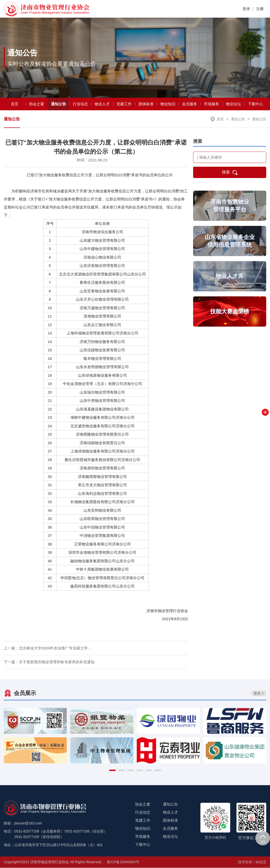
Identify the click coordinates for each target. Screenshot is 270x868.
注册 (260, 9)
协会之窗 (37, 104)
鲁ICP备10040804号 (123, 862)
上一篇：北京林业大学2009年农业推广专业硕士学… (48, 649)
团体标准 (146, 104)
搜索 (230, 173)
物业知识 (168, 104)
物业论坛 (233, 104)
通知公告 (58, 104)
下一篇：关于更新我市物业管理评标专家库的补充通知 (49, 662)
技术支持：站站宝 (252, 862)
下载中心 (255, 104)
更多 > (259, 694)
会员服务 (190, 104)
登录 (246, 9)
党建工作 (124, 104)
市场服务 (212, 104)
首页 (15, 104)
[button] (112, 771)
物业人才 (102, 104)
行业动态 (80, 104)
